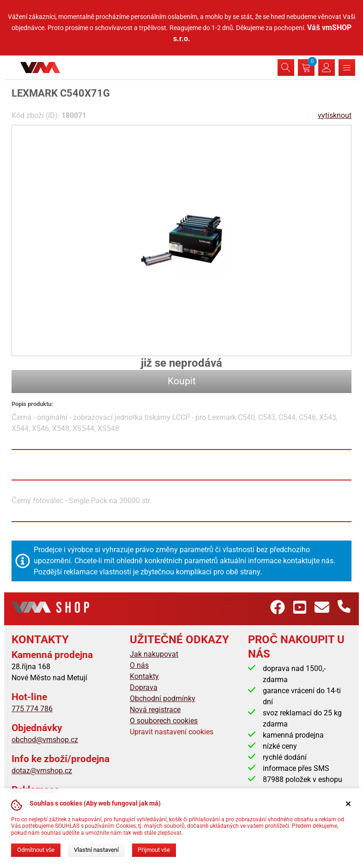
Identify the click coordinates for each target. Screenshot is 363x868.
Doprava (144, 687)
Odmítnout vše (36, 850)
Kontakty (144, 676)
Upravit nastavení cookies (172, 732)
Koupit (182, 381)
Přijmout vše (154, 850)
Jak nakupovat (154, 654)
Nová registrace (155, 710)
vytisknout (335, 115)
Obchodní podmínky (163, 699)
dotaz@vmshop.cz (42, 771)
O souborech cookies (164, 721)
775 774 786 (32, 709)
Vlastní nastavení (96, 850)
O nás (139, 665)
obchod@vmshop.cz (45, 740)
